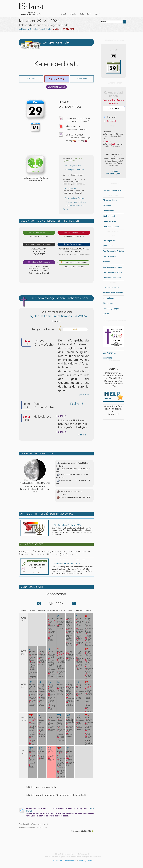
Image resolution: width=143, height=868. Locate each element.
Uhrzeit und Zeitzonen (112, 278)
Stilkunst (33, 8)
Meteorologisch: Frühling (75, 202)
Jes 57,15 (83, 395)
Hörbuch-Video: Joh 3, (66, 564)
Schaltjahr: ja (69, 188)
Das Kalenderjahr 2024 (112, 190)
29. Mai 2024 (57, 79)
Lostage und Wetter (111, 287)
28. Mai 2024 (31, 79)
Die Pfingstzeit (109, 216)
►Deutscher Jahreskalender (40, 29)
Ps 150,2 (80, 435)
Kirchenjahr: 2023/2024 (74, 170)
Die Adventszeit (109, 221)
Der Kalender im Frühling (113, 251)
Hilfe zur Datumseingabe (113, 172)
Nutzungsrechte (86, 860)
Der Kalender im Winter (113, 272)
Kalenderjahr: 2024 (72, 166)
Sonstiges (95, 15)
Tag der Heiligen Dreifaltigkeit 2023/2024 (56, 316)
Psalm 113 (76, 404)
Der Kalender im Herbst (113, 267)
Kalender (73, 15)
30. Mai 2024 (82, 79)
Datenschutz (71, 860)
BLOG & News (107, 15)
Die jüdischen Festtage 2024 (67, 525)
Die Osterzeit (108, 211)
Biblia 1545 (84, 15)
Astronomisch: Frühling (74, 198)
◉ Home (23, 29)
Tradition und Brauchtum (113, 293)
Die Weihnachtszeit (111, 227)
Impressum (58, 860)
